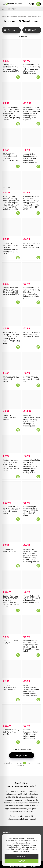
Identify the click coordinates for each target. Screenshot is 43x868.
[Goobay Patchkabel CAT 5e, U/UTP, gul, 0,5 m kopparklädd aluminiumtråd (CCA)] (11, 272)
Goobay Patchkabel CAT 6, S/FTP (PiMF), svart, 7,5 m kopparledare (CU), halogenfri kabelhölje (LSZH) (11, 465)
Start (3, 16)
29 (33, 763)
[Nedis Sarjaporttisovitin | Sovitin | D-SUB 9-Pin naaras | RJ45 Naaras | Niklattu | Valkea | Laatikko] (32, 669)
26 (21, 763)
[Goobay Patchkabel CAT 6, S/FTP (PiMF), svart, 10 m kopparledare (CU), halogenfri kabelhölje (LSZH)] (11, 580)
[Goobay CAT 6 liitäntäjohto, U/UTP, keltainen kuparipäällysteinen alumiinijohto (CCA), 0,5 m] (11, 227)
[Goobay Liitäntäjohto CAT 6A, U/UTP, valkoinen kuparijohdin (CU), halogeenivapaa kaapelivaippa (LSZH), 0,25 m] (32, 444)
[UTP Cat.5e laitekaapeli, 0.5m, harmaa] (11, 399)
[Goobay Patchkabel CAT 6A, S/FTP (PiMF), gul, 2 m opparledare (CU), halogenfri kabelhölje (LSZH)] (32, 49)
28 (29, 763)
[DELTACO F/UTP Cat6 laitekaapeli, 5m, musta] (11, 361)
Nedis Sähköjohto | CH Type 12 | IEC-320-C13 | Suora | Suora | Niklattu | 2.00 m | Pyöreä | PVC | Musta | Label (11, 338)
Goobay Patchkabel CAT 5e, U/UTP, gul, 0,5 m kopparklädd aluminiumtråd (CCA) (11, 291)
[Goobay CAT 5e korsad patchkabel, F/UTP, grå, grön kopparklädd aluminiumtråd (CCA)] (32, 138)
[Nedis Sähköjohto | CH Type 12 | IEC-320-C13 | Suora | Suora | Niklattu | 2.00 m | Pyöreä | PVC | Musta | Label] (11, 316)
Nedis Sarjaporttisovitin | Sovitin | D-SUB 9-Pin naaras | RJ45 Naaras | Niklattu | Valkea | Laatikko (31, 690)
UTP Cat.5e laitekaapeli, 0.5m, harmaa (10, 418)
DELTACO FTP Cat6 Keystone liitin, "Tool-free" (31, 379)
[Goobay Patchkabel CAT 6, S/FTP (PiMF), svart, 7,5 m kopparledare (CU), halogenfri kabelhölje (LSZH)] (11, 444)
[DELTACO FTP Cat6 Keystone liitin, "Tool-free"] (32, 361)
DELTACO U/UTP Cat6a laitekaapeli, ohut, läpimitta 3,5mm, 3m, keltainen (11, 157)
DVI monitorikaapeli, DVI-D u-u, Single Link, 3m (11, 732)
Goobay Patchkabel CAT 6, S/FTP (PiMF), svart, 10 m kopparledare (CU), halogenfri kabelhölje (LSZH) (11, 601)
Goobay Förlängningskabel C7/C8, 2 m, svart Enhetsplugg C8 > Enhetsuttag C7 (30, 734)
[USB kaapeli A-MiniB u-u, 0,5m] (11, 624)
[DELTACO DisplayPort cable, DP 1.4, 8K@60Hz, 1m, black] (32, 227)
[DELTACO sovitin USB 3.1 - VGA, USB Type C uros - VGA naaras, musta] (11, 491)
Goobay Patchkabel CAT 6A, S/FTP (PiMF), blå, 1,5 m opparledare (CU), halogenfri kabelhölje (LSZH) (32, 293)
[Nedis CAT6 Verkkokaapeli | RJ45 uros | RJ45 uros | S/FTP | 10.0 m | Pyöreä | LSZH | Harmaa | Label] (32, 399)
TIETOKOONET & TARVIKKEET (16, 16)
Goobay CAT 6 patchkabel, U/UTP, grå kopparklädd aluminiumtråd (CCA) (11, 68)
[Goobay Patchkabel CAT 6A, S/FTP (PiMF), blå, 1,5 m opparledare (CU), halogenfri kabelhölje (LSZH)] (32, 272)
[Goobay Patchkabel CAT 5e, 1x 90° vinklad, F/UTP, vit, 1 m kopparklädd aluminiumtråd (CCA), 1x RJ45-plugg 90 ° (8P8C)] (32, 180)
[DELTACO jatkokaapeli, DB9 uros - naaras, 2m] (11, 669)
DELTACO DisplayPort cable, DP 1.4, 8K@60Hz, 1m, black (32, 245)
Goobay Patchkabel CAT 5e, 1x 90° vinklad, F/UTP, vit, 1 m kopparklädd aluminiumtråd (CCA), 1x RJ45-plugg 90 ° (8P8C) (31, 203)
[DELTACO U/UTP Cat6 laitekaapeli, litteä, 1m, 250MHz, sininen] (32, 316)
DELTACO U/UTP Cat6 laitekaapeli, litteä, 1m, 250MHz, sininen (32, 335)
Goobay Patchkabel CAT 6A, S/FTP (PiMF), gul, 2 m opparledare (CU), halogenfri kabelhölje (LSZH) (32, 69)
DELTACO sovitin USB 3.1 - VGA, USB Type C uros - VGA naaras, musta (11, 510)
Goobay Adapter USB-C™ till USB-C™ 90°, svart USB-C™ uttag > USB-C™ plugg (31, 511)
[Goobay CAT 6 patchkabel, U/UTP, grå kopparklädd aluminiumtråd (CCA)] (11, 49)
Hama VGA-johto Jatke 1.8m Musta (10, 550)
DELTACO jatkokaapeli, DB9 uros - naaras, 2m (10, 687)
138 (39, 763)
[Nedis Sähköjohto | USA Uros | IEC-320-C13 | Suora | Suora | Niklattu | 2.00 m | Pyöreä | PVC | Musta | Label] (32, 624)
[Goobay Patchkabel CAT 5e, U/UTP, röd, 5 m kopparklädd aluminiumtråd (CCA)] (32, 580)
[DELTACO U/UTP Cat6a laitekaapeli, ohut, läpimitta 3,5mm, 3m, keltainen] (11, 138)
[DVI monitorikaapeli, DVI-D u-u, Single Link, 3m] (11, 714)
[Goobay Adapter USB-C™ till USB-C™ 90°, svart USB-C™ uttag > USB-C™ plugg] (32, 491)
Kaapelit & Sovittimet (34, 16)
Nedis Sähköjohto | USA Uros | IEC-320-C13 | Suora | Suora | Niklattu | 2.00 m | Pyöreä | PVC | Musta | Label (32, 646)
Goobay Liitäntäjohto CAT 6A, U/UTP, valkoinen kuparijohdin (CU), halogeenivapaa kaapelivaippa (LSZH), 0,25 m (32, 466)
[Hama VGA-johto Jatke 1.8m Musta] (11, 533)
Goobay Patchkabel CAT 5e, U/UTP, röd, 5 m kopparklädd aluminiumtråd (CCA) (32, 599)
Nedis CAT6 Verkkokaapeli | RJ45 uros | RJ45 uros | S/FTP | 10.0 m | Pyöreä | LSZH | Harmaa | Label (32, 421)
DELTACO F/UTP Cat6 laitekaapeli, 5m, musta (11, 379)
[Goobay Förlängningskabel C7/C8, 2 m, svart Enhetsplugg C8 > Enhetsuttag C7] (32, 714)
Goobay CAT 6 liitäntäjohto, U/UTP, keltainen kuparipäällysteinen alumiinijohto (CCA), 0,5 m (11, 248)
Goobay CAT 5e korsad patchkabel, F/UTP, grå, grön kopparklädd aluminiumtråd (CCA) (31, 158)
